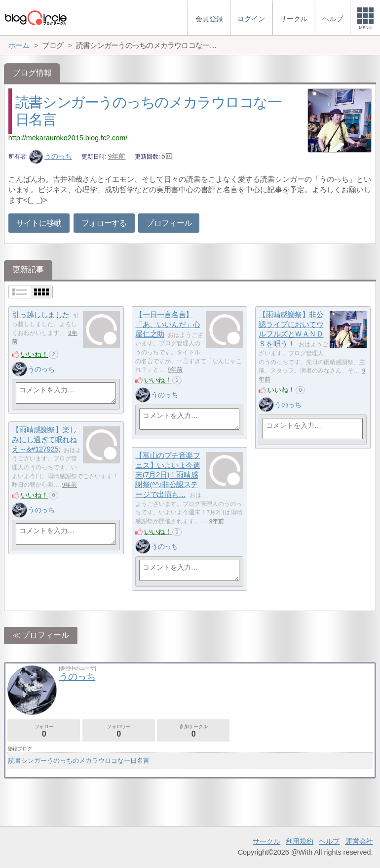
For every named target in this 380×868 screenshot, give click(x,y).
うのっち (51, 156)
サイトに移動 (39, 223)
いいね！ (35, 354)
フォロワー (119, 731)
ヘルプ (329, 841)
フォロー (44, 731)
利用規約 (300, 841)
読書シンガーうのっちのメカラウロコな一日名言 (79, 761)
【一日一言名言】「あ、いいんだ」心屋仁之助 (168, 324)
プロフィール (169, 223)
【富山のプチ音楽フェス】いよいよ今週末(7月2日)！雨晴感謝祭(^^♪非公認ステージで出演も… (168, 475)
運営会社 (359, 841)
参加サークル (193, 731)
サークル (266, 841)
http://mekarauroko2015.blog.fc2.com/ (68, 138)
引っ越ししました (40, 314)
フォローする (104, 223)
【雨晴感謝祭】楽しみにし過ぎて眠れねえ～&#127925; (44, 439)
